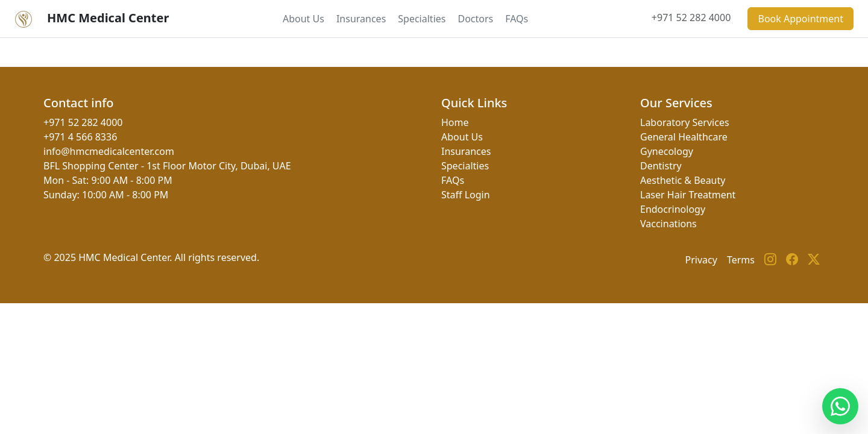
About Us (303, 19)
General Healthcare (684, 137)
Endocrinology (673, 209)
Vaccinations (668, 224)
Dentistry (661, 166)
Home (455, 122)
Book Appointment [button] (800, 19)
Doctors (475, 19)
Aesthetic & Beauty (683, 180)
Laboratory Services (685, 122)
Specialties (422, 19)
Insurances (361, 19)
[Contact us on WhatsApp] (840, 406)
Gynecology (667, 151)
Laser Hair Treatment (688, 195)
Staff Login (466, 195)
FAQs (517, 19)
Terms (741, 260)
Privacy (701, 260)
